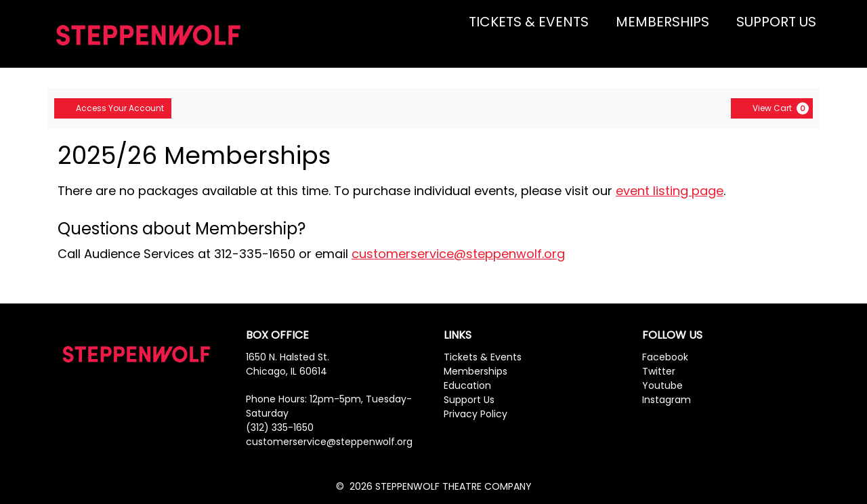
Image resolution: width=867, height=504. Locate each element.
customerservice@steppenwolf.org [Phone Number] (329, 442)
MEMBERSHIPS (662, 22)
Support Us (469, 400)
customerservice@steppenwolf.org (458, 254)
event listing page (670, 191)
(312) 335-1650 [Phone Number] (280, 427)
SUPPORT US (776, 22)
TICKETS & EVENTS (529, 22)
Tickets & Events (483, 357)
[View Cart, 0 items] (772, 108)
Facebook (665, 357)
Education (467, 385)
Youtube (662, 385)
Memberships (475, 371)
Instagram (667, 400)
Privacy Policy (475, 414)
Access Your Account (113, 108)
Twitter (659, 371)
